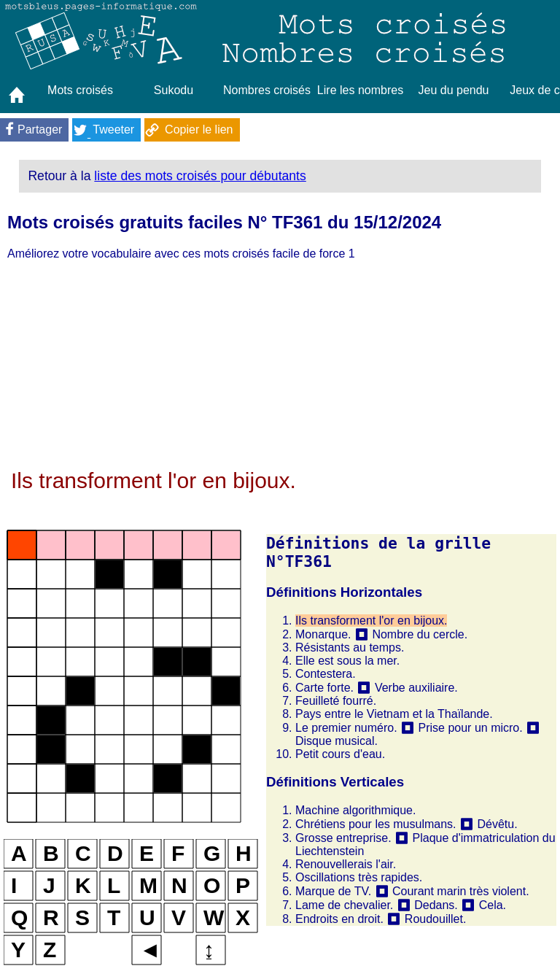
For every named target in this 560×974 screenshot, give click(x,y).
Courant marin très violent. (461, 891)
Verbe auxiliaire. (416, 688)
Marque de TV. (333, 891)
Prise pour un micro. (471, 728)
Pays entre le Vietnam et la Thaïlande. (394, 714)
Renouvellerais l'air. (346, 864)
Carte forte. (324, 688)
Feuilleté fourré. (336, 701)
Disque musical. (337, 741)
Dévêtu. (497, 824)
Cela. (493, 905)
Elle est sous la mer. (347, 661)
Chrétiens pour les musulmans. (376, 824)
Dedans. (436, 905)
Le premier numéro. (346, 728)
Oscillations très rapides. (359, 877)
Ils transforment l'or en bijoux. (371, 621)
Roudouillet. (436, 919)
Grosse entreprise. (343, 838)
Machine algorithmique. (355, 810)
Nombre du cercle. (420, 634)
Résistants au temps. (350, 648)
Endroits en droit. (339, 919)
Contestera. (326, 674)
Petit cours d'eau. (340, 754)
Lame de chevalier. (344, 905)
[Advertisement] (280, 366)
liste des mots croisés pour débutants (200, 176)
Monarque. (323, 634)
